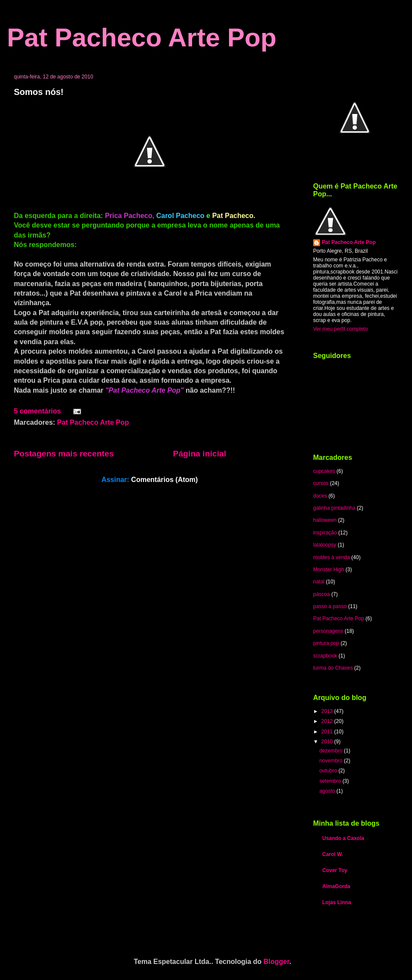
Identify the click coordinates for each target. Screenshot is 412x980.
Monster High (329, 570)
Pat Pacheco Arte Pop (142, 37)
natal (319, 582)
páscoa (322, 594)
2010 (328, 742)
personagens (328, 631)
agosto (328, 791)
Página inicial (200, 454)
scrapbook (325, 656)
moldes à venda (332, 557)
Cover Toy (335, 870)
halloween (325, 520)
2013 (328, 711)
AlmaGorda (336, 886)
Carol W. (333, 854)
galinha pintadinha (334, 508)
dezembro (332, 751)
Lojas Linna (337, 902)
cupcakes (324, 471)
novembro (332, 761)
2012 (328, 721)
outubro (329, 771)
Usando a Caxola (343, 838)
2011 (328, 732)
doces (320, 496)
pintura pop (326, 643)
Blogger (277, 962)
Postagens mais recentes (64, 454)
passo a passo (330, 606)
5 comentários (37, 411)
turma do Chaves (333, 668)
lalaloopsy (325, 545)
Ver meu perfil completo (340, 329)
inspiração (325, 533)
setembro (331, 781)
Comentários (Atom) (164, 480)
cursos (321, 483)
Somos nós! (39, 92)
